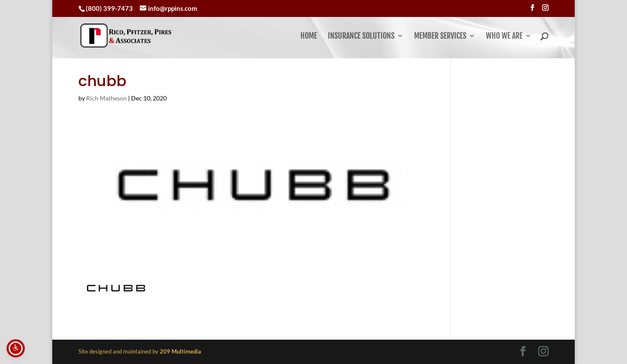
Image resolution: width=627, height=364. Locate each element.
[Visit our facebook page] (532, 8)
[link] (151, 35)
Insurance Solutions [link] (361, 37)
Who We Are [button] (504, 37)
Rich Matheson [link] (106, 98)
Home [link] (309, 37)
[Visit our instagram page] (545, 8)
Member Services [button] (440, 37)
